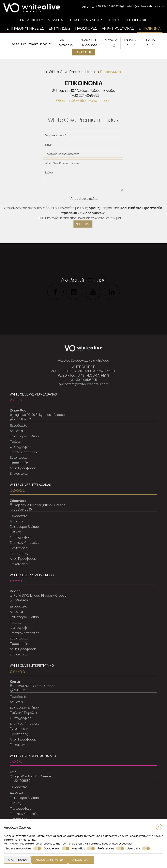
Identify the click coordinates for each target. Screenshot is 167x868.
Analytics (83, 848)
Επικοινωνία (150, 28)
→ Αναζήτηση (83, 52)
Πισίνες (113, 20)
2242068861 (23, 781)
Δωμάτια (55, 20)
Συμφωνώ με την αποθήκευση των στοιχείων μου (77, 218)
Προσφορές (86, 28)
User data (138, 848)
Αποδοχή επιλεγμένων (50, 860)
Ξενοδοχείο (30, 20)
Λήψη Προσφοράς (118, 28)
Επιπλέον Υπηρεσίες (25, 28)
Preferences (111, 848)
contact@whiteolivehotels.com (143, 6)
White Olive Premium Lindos (73, 72)
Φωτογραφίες (137, 20)
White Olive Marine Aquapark (33, 756)
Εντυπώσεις (60, 28)
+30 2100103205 (86, 380)
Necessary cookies (23, 848)
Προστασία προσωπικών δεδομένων (110, 844)
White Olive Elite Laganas (30, 485)
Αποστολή (80, 224)
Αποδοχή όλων (81, 860)
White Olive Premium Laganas (33, 394)
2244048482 (23, 600)
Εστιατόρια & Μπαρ (85, 20)
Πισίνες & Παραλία (23, 713)
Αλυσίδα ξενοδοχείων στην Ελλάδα (84, 360)
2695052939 (23, 419)
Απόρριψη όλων (17, 860)
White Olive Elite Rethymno (32, 666)
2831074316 (22, 690)
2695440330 (23, 509)
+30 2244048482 (107, 6)
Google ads (57, 848)
